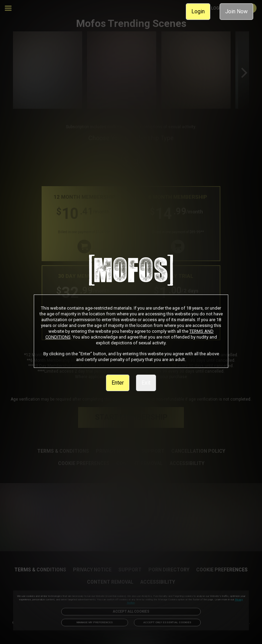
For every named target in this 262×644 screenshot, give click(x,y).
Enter (118, 383)
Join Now (236, 11)
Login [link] (198, 11)
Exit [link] (146, 383)
